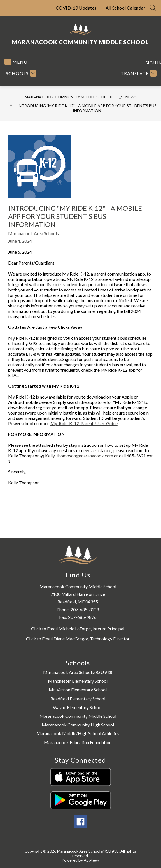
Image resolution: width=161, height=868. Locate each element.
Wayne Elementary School (78, 707)
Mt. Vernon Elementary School (78, 690)
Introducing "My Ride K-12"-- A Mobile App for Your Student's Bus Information (87, 108)
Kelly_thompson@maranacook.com (79, 456)
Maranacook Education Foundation (78, 742)
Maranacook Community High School (78, 725)
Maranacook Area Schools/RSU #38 (78, 672)
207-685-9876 (82, 617)
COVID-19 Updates (76, 8)
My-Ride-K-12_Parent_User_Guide (84, 423)
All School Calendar (126, 8)
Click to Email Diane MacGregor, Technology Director (78, 639)
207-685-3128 (85, 609)
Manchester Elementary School (78, 681)
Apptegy (91, 860)
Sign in (151, 63)
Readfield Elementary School (78, 699)
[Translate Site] (138, 73)
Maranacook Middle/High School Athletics (78, 733)
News (131, 97)
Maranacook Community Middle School (69, 97)
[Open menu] (16, 62)
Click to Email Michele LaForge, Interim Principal (78, 629)
